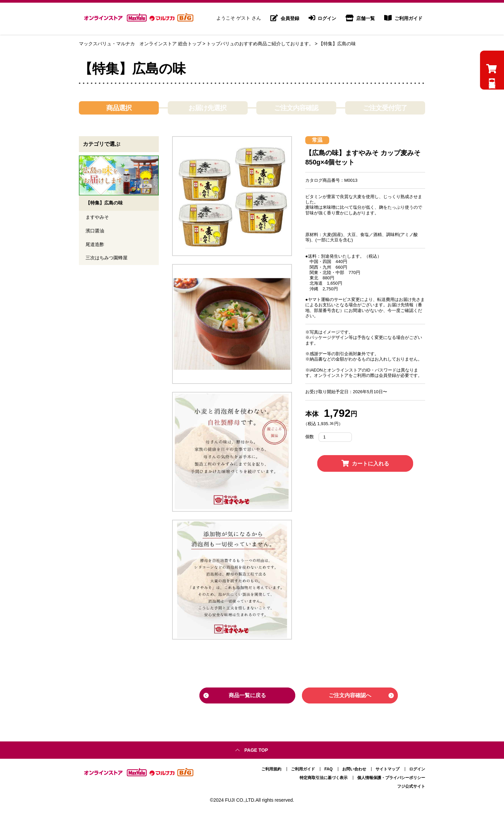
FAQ (328, 768)
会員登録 (285, 19)
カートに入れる (365, 464)
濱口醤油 (95, 231)
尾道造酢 (95, 245)
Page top (256, 749)
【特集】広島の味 (337, 44)
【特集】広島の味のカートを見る (491, 93)
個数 (310, 437)
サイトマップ (387, 768)
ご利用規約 (271, 768)
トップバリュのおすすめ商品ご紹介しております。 (260, 44)
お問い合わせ (354, 768)
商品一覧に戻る (247, 695)
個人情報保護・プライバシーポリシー (391, 777)
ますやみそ (97, 218)
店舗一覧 (360, 19)
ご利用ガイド (403, 19)
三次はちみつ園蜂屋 (107, 259)
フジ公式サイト (411, 786)
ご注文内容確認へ (350, 695)
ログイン (323, 19)
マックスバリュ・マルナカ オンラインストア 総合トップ (140, 44)
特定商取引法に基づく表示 (324, 777)
